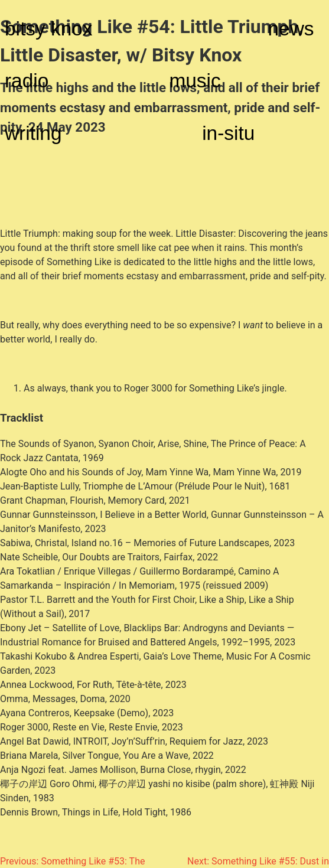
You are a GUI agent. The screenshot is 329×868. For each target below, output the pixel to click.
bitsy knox (49, 29)
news (291, 29)
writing (33, 133)
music (195, 81)
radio (27, 81)
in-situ (228, 133)
